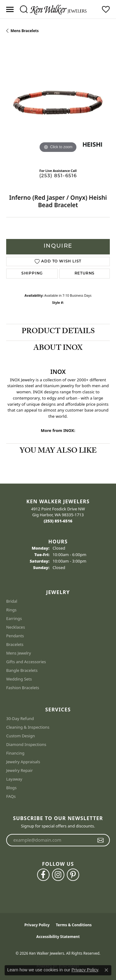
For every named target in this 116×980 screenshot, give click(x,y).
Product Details (58, 332)
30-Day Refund (20, 718)
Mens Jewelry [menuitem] (19, 653)
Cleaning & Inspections (28, 727)
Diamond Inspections (26, 744)
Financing (15, 753)
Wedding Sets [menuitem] (19, 679)
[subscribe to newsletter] (101, 840)
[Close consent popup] (106, 970)
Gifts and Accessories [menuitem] (26, 662)
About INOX (58, 349)
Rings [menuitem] (11, 610)
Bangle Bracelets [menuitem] (22, 670)
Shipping (32, 274)
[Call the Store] (58, 521)
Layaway (14, 779)
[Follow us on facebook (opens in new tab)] (43, 875)
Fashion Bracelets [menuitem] (23, 688)
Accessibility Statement (58, 937)
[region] (58, 103)
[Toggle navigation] (10, 9)
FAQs (11, 796)
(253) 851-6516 (58, 176)
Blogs (11, 788)
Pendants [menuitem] (15, 636)
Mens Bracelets (25, 31)
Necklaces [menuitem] (16, 627)
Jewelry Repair (19, 770)
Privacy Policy (37, 925)
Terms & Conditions (74, 925)
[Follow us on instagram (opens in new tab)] (58, 875)
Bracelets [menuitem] (15, 644)
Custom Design (21, 736)
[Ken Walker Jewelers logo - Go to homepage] (58, 9)
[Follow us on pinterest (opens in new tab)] (73, 875)
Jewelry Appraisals (23, 762)
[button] (24, 9)
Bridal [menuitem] (12, 601)
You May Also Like (58, 452)
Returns (85, 274)
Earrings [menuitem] (14, 618)
